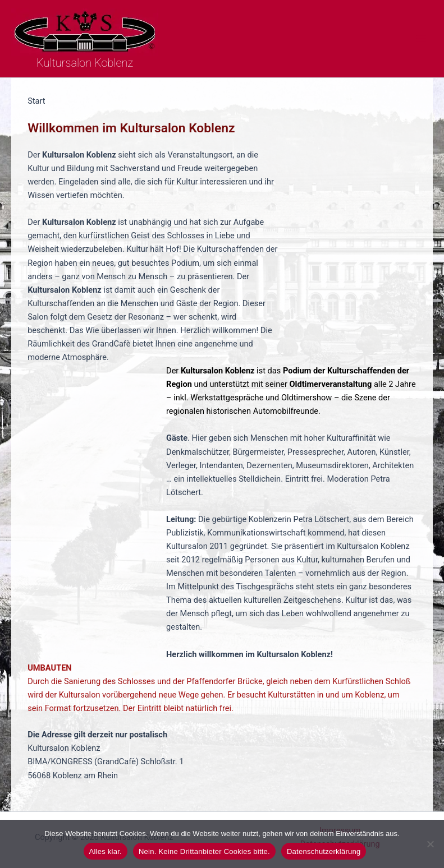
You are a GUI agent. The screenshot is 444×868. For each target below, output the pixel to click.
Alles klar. (106, 851)
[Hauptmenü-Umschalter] (421, 39)
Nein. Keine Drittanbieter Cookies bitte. (204, 851)
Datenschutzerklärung (324, 851)
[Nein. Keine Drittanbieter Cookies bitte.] (430, 844)
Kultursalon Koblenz (85, 63)
